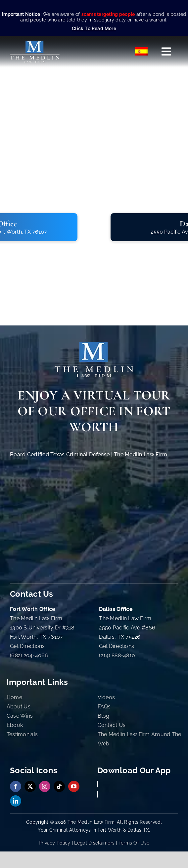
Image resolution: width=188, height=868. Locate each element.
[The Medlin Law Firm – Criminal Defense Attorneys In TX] (35, 43)
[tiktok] (59, 786)
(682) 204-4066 (29, 655)
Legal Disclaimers (94, 843)
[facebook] (16, 786)
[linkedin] (16, 801)
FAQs (104, 707)
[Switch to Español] (142, 52)
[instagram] (45, 786)
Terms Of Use (134, 843)
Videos (106, 697)
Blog (104, 716)
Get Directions (27, 646)
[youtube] (74, 786)
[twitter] (30, 786)
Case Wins (20, 716)
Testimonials (22, 734)
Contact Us (112, 725)
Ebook (15, 725)
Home (14, 697)
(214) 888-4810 (117, 655)
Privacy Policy (55, 843)
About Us (19, 707)
